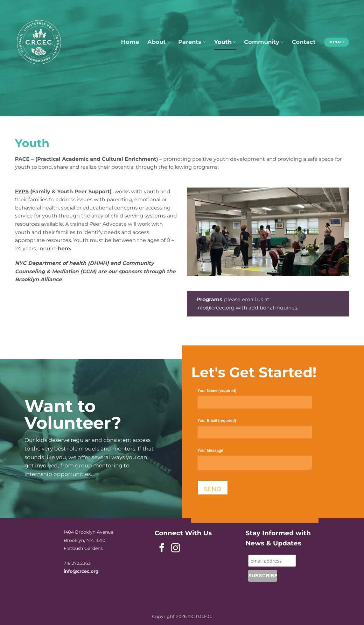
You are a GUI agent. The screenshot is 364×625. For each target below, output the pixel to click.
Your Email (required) (255, 431)
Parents (192, 42)
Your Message (255, 462)
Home (130, 42)
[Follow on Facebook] (162, 549)
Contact (304, 42)
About (159, 42)
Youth (225, 42)
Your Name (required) (255, 401)
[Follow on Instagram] (175, 549)
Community (264, 42)
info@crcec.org (215, 308)
